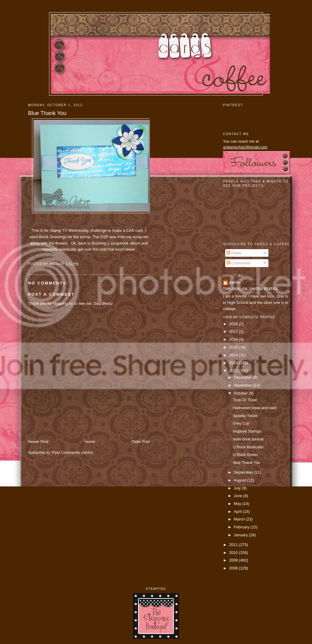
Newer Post (38, 442)
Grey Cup (241, 423)
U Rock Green (245, 455)
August (240, 480)
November (243, 385)
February (242, 527)
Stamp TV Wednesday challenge (78, 230)
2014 (234, 355)
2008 (234, 568)
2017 (234, 331)
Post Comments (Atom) (73, 453)
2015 (234, 347)
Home (90, 442)
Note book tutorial (248, 439)
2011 (234, 545)
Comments (238, 263)
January (241, 535)
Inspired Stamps (247, 431)
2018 (234, 324)
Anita (234, 283)
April (238, 512)
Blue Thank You (47, 113)
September (244, 472)
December (243, 377)
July (238, 488)
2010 (234, 553)
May (238, 504)
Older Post (141, 442)
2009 (234, 560)
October (241, 393)
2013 (234, 363)
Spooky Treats (245, 416)
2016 (234, 339)
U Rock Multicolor (248, 447)
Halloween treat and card (255, 408)
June (238, 496)
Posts (234, 253)
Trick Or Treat (245, 400)
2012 (234, 371)
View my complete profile (249, 317)
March (240, 519)
